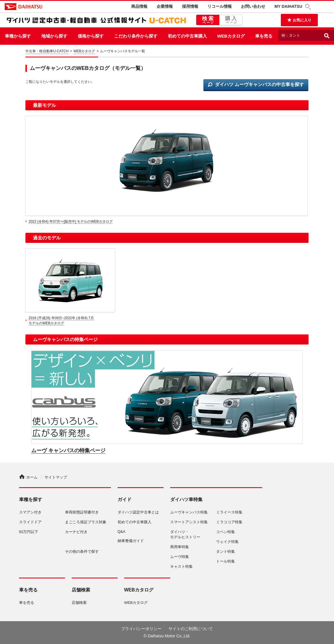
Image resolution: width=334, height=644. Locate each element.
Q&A (121, 532)
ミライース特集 (229, 512)
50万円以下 (29, 532)
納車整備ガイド (131, 541)
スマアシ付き (30, 512)
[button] (309, 7)
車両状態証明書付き (82, 512)
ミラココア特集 (229, 522)
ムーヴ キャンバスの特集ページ (68, 451)
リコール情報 (220, 6)
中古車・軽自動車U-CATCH (47, 51)
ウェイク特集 (227, 542)
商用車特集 (180, 547)
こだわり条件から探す (136, 36)
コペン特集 (226, 532)
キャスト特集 (181, 566)
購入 (231, 20)
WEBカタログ (231, 36)
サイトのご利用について (191, 629)
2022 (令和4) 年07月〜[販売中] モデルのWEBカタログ (71, 222)
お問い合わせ (253, 6)
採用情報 (190, 6)
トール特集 (226, 561)
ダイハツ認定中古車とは (138, 512)
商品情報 (139, 6)
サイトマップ (56, 477)
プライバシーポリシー (141, 629)
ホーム (28, 477)
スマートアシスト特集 (189, 522)
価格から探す (91, 36)
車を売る (264, 36)
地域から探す (54, 36)
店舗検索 (79, 603)
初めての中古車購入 (187, 36)
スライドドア (30, 522)
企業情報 (165, 6)
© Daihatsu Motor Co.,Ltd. (167, 636)
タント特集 (226, 551)
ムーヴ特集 (180, 557)
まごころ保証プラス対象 (86, 522)
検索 (208, 20)
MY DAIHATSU (288, 6)
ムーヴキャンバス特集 (189, 512)
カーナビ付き (76, 532)
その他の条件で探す (82, 551)
